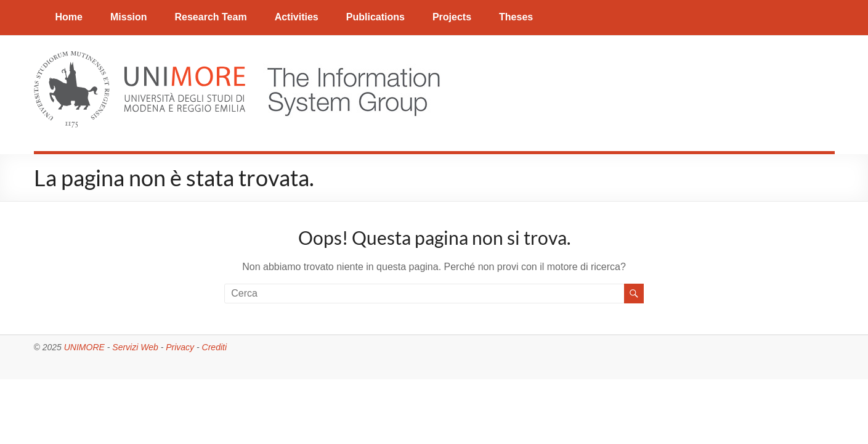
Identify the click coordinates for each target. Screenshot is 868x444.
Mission (129, 17)
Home (69, 17)
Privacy (180, 347)
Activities (297, 17)
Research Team (211, 17)
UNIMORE (84, 347)
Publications (375, 17)
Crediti (214, 347)
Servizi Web (135, 347)
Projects (452, 17)
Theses (516, 17)
